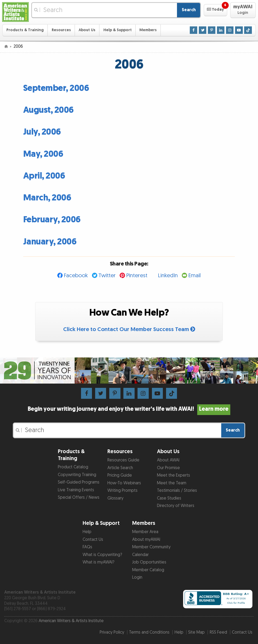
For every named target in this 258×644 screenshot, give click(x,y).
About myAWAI (146, 540)
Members (148, 30)
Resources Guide (123, 460)
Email (194, 275)
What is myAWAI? (98, 562)
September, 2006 (56, 88)
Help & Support (118, 30)
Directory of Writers (176, 506)
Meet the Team (172, 483)
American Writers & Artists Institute (71, 621)
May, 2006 (43, 154)
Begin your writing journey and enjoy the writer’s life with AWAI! (129, 409)
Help (87, 532)
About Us (87, 30)
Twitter (107, 275)
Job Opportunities (149, 562)
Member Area (145, 532)
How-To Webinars (124, 483)
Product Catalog (73, 467)
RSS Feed (218, 632)
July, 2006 (42, 132)
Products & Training (25, 30)
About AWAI (168, 460)
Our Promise (168, 468)
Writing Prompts (122, 491)
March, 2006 (47, 198)
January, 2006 (50, 242)
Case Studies (169, 498)
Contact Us (93, 540)
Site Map (196, 632)
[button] (215, 10)
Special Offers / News (79, 498)
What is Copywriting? (102, 555)
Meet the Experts (174, 475)
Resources (61, 30)
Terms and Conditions (149, 632)
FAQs (87, 547)
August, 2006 (49, 110)
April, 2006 (44, 176)
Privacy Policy (112, 632)
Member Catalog (148, 570)
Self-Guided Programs (79, 482)
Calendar (140, 555)
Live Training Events (76, 490)
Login (137, 577)
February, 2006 (52, 220)
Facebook (76, 275)
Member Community (151, 547)
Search (189, 10)
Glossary (115, 498)
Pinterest (137, 275)
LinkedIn (168, 275)
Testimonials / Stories (177, 491)
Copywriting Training (77, 475)
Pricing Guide (120, 475)
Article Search (120, 468)
